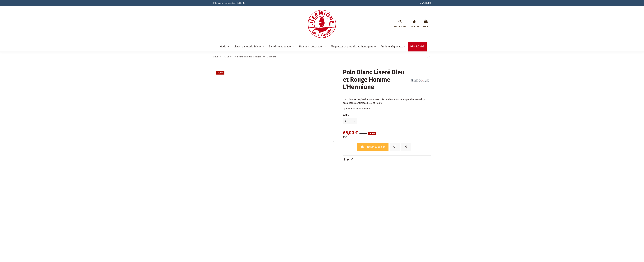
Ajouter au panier (373, 147)
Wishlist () (425, 3)
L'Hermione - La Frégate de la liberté (229, 3)
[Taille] (350, 122)
